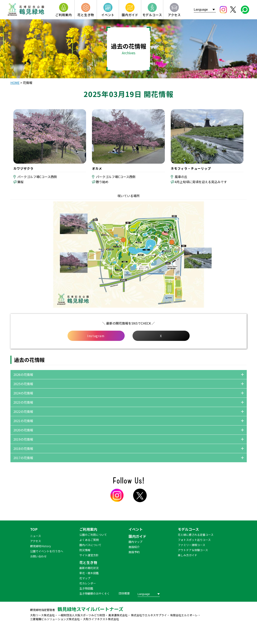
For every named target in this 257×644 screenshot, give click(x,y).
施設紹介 (134, 547)
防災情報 (85, 550)
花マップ (85, 578)
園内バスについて (90, 545)
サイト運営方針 (89, 555)
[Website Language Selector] (205, 10)
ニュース (36, 536)
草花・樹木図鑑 (89, 573)
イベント (136, 529)
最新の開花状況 (89, 568)
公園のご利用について (93, 535)
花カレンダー (88, 583)
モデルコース (188, 529)
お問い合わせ (38, 556)
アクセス (36, 541)
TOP (34, 529)
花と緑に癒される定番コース (196, 535)
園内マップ (135, 542)
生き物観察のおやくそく (95, 593)
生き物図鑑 (86, 588)
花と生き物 (88, 562)
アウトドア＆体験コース (193, 550)
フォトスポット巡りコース (194, 540)
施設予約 (134, 552)
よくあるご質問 (89, 540)
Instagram (96, 336)
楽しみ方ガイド (187, 555)
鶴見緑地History (40, 546)
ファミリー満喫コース (192, 545)
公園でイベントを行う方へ (47, 551)
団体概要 (124, 593)
